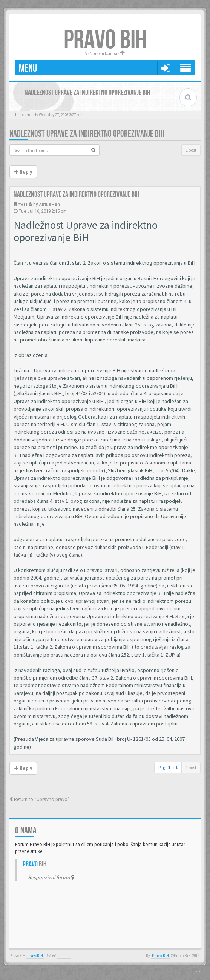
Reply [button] (23, 172)
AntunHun (49, 204)
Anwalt (64, 956)
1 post (191, 150)
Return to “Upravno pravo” (40, 799)
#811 (23, 204)
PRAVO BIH (105, 40)
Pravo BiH (160, 956)
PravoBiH (35, 956)
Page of (168, 767)
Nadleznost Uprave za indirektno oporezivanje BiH (87, 134)
